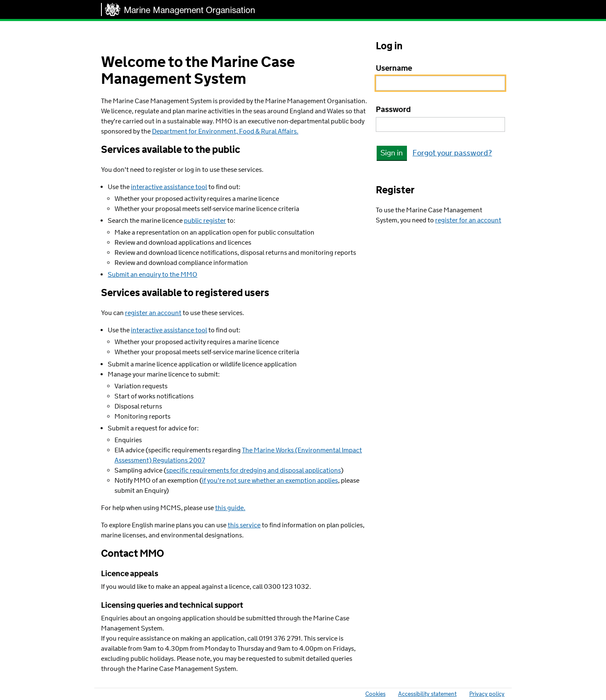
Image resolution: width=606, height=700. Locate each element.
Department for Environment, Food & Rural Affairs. (225, 132)
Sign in (392, 153)
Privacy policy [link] (487, 694)
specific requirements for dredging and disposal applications (254, 471)
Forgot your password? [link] (452, 153)
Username (394, 69)
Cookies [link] (375, 694)
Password (393, 110)
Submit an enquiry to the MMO (153, 275)
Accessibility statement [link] (427, 694)
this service (244, 525)
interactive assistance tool (169, 187)
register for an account (468, 220)
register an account (153, 313)
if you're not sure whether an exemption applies (270, 481)
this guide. (230, 508)
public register (205, 221)
